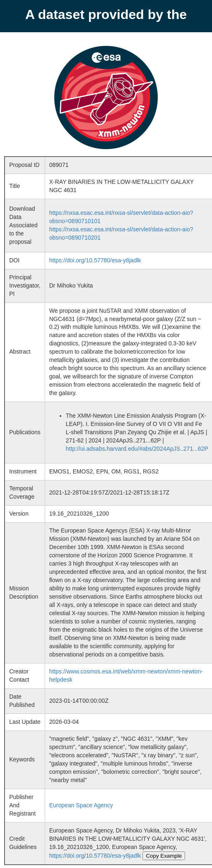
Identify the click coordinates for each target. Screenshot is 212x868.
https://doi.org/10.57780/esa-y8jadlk (95, 260)
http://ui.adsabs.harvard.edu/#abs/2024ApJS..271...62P (137, 449)
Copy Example (164, 856)
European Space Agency (81, 805)
